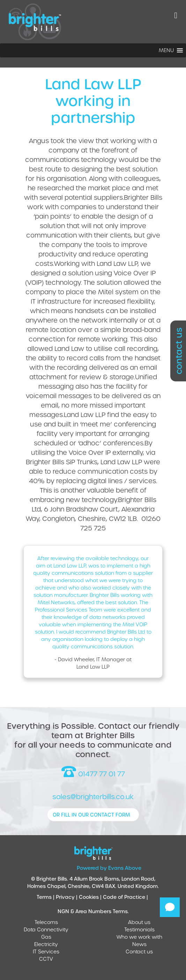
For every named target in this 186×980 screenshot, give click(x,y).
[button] (166, 50)
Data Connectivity (46, 929)
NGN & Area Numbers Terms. (93, 911)
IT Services (46, 951)
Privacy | (67, 897)
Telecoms (46, 922)
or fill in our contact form (91, 815)
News (139, 944)
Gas (46, 937)
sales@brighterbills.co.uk (93, 796)
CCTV (46, 959)
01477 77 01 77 (93, 772)
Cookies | (91, 897)
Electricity (46, 944)
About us (139, 922)
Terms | (46, 897)
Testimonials (139, 929)
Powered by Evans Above (109, 868)
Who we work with (139, 937)
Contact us (139, 951)
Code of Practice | (126, 897)
